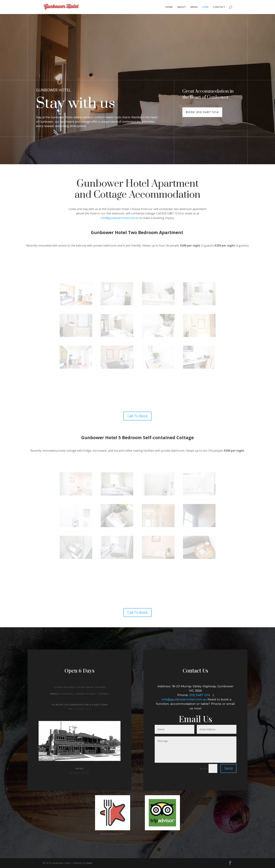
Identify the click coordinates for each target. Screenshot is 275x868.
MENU (194, 7)
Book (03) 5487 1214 (202, 112)
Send (228, 768)
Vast (89, 863)
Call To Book (137, 416)
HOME (169, 7)
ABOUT (182, 7)
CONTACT (219, 7)
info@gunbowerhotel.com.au (120, 218)
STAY (205, 7)
